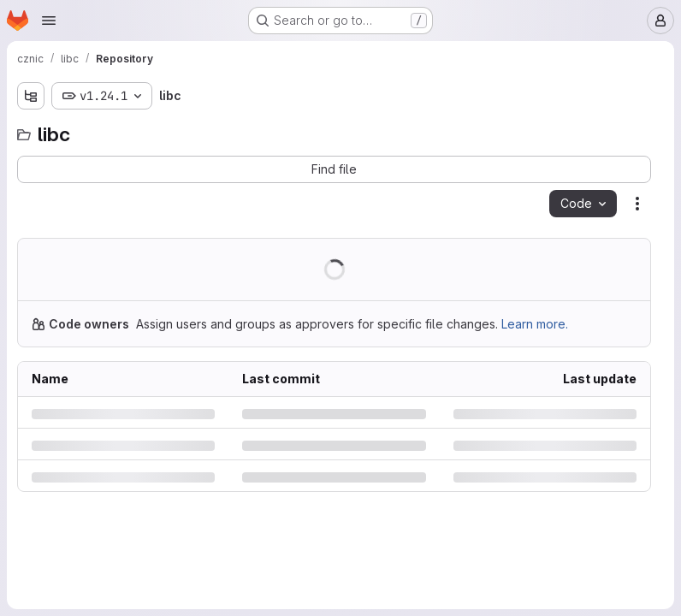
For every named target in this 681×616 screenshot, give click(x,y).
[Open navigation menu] (49, 21)
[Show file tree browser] (31, 96)
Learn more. (535, 324)
